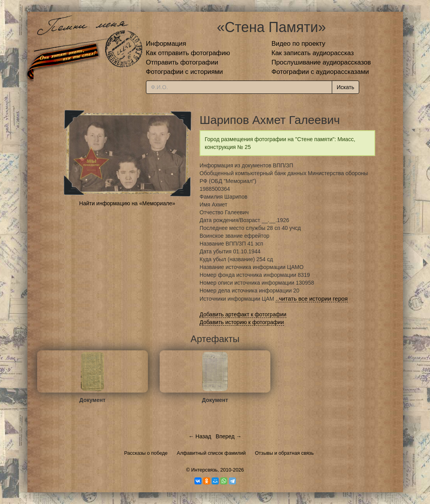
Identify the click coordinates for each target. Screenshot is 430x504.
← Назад (200, 436)
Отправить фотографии (182, 62)
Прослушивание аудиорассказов (321, 62)
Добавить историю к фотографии (242, 322)
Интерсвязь (204, 470)
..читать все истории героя (311, 299)
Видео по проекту (299, 44)
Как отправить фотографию (188, 53)
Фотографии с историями (184, 72)
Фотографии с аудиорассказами (320, 72)
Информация (166, 44)
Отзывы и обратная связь (284, 453)
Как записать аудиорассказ (313, 53)
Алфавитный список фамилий (211, 453)
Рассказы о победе (146, 453)
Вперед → (228, 436)
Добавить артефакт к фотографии (243, 314)
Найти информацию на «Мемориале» (127, 203)
